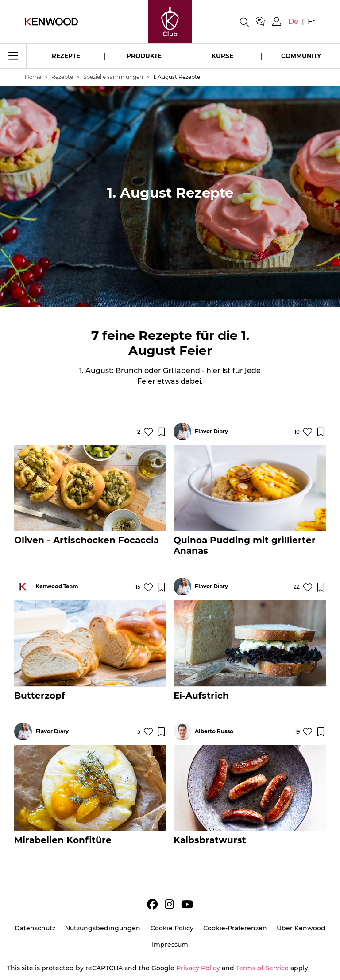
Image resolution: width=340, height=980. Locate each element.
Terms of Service (262, 968)
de (293, 21)
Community (301, 56)
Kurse (222, 56)
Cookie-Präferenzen (235, 928)
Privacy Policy (198, 968)
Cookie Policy (172, 928)
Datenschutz (35, 928)
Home (33, 77)
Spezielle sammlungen (113, 77)
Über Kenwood (301, 928)
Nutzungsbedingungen (103, 928)
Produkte (144, 56)
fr (311, 21)
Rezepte (66, 56)
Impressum (170, 945)
